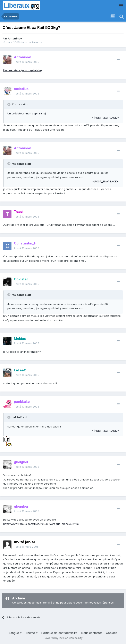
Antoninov (15, 38)
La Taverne (35, 42)
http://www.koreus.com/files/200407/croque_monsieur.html (41, 524)
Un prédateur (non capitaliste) (23, 70)
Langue (15, 633)
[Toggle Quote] (9, 104)
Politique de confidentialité (59, 633)
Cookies (112, 633)
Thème (31, 633)
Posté (27, 62)
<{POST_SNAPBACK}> (106, 118)
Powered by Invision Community (63, 638)
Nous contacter (92, 633)
